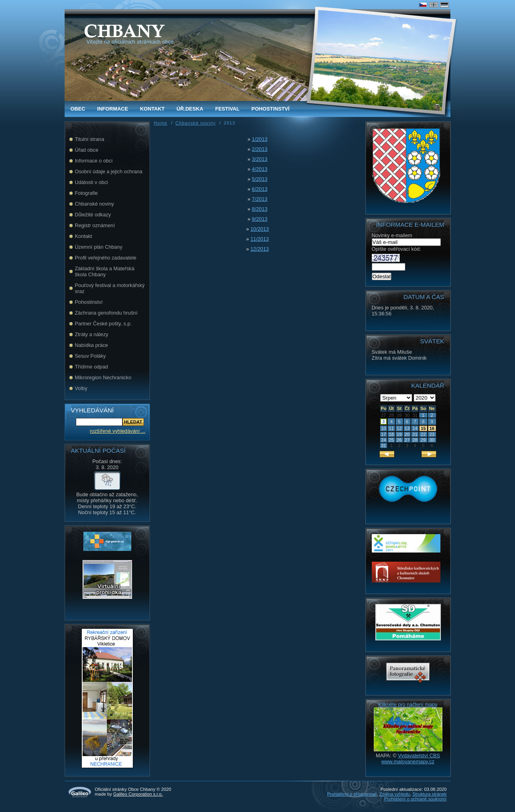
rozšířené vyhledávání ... (117, 431)
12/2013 (260, 249)
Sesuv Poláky (91, 356)
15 (423, 428)
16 (432, 428)
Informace (112, 109)
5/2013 (259, 179)
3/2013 (259, 159)
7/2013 (259, 199)
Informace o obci (94, 161)
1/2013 (259, 139)
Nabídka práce (92, 345)
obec (78, 109)
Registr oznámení (95, 225)
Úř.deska (190, 109)
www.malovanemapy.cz (408, 761)
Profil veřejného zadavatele (106, 258)
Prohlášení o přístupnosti (352, 794)
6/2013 (259, 189)
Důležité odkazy (93, 215)
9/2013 (259, 219)
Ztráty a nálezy (92, 334)
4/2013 (259, 169)
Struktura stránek (430, 794)
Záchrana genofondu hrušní (106, 313)
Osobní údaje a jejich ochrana (109, 171)
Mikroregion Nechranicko (103, 377)
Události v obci (92, 182)
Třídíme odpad (92, 367)
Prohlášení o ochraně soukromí (415, 799)
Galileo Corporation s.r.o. (138, 794)
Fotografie (87, 193)
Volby (81, 388)
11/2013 (260, 239)
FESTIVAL (227, 109)
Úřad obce (87, 150)
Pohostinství (270, 109)
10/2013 (260, 229)
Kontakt (152, 109)
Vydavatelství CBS (419, 756)
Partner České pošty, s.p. (104, 324)
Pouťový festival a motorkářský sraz (110, 288)
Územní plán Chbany (99, 247)
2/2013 (259, 149)
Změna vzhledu (395, 794)
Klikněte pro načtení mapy (408, 704)
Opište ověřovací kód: (397, 254)
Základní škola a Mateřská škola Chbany (105, 271)
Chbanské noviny (95, 204)
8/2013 (259, 209)
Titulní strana (90, 139)
